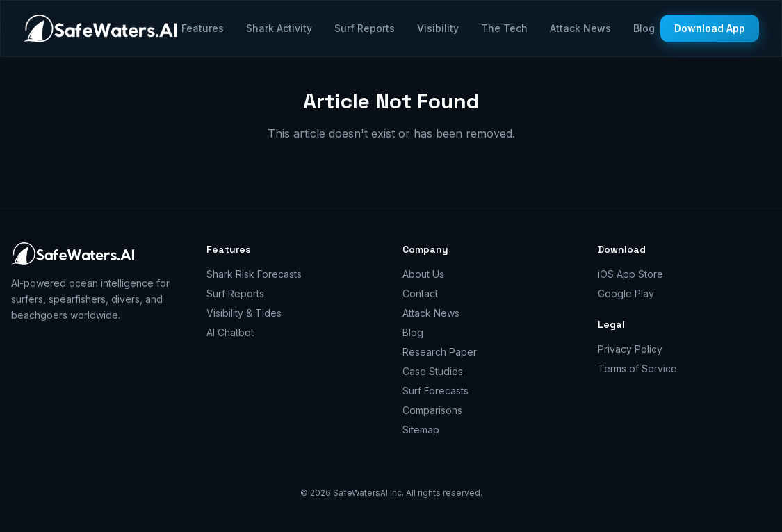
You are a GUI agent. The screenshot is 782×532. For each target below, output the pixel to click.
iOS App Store (630, 274)
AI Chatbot (230, 332)
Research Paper (440, 352)
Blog (644, 28)
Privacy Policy (630, 349)
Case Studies (433, 371)
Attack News (580, 28)
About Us (423, 274)
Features (203, 28)
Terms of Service (637, 368)
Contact (420, 293)
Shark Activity (279, 28)
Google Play (626, 293)
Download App (710, 28)
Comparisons (432, 410)
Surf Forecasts (435, 391)
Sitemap (421, 430)
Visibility (438, 28)
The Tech (504, 28)
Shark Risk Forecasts (254, 274)
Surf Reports (365, 28)
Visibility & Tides (244, 313)
